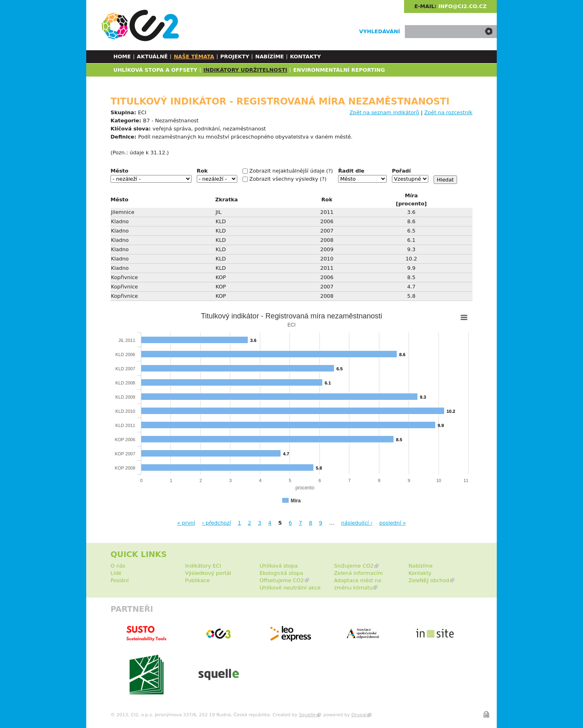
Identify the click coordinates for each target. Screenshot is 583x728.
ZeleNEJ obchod (429, 580)
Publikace (197, 580)
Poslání (120, 580)
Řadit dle (351, 171)
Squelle (307, 715)
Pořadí (401, 171)
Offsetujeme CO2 (282, 580)
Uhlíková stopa (279, 566)
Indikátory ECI (203, 566)
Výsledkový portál (208, 573)
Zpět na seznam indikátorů (384, 112)
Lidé (116, 573)
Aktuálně (152, 57)
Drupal (359, 715)
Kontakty (305, 57)
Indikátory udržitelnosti (245, 70)
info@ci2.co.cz (463, 6)
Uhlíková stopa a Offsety (155, 70)
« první (186, 523)
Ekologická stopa (281, 573)
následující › (357, 523)
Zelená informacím (359, 573)
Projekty (235, 57)
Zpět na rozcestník (448, 112)
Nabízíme (269, 57)
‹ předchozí (217, 523)
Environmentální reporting (339, 70)
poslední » (393, 523)
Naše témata (194, 57)
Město (119, 171)
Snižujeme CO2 (354, 566)
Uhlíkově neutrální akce (290, 588)
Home (122, 57)
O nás (118, 566)
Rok (202, 171)
